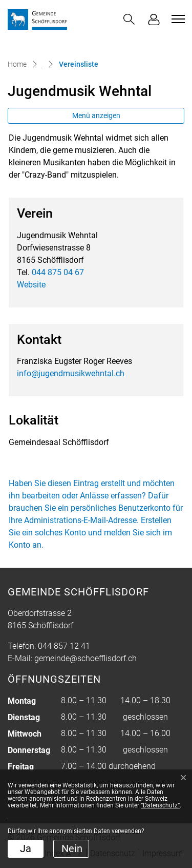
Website (31, 285)
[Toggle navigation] (177, 19)
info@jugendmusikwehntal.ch (71, 373)
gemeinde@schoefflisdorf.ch (86, 658)
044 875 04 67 (58, 272)
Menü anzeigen (96, 115)
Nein (72, 848)
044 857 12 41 (64, 646)
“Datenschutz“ (160, 805)
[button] (129, 19)
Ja (26, 848)
